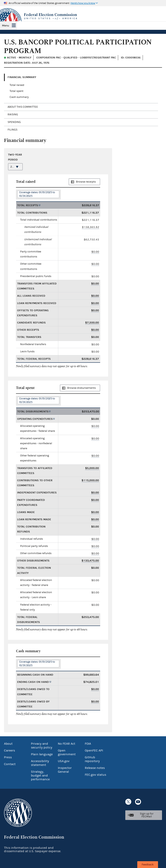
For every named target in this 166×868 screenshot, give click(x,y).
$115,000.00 (90, 480)
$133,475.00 (90, 561)
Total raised (17, 85)
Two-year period (15, 157)
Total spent (16, 91)
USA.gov (64, 761)
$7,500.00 (92, 323)
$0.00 (95, 252)
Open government (67, 752)
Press (8, 757)
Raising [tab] (13, 115)
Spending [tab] (14, 122)
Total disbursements (33, 411)
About (8, 744)
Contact (10, 764)
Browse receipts (86, 182)
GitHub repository (92, 759)
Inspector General (65, 770)
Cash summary (19, 97)
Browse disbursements (82, 388)
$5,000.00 (92, 468)
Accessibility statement (40, 763)
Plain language (42, 754)
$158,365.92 (90, 227)
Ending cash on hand (33, 682)
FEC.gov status (95, 775)
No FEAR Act (67, 744)
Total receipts (28, 205)
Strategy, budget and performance (40, 776)
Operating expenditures (35, 419)
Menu (5, 26)
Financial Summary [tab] (22, 77)
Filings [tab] (12, 130)
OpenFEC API (94, 750)
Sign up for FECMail (147, 815)
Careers (9, 750)
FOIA (88, 744)
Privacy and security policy (42, 746)
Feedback (148, 865)
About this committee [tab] (23, 107)
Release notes (95, 768)
